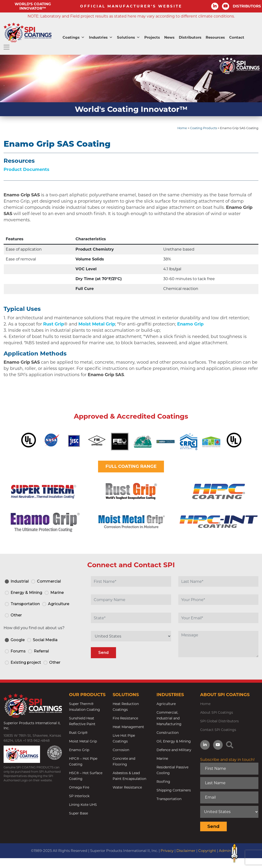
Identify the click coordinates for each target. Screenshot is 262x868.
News (169, 37)
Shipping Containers (174, 790)
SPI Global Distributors (219, 721)
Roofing (163, 782)
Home (182, 128)
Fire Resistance (125, 718)
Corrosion (121, 750)
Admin (225, 851)
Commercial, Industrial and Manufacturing (169, 718)
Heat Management (128, 727)
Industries (101, 37)
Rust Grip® (78, 733)
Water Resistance (127, 787)
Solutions (128, 37)
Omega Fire (79, 787)
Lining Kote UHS (83, 805)
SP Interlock (79, 796)
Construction (168, 733)
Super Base (79, 813)
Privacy (167, 851)
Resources (215, 37)
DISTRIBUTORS (247, 6)
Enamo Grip (190, 324)
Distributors (190, 37)
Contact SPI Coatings (218, 730)
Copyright (207, 851)
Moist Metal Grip (97, 324)
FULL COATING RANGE (131, 466)
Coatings (74, 37)
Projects (152, 37)
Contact (237, 37)
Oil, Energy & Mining (174, 741)
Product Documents (26, 169)
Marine (162, 759)
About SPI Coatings (217, 712)
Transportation (169, 799)
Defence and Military (174, 750)
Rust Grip (54, 324)
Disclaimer (186, 851)
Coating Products (204, 128)
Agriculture (166, 704)
